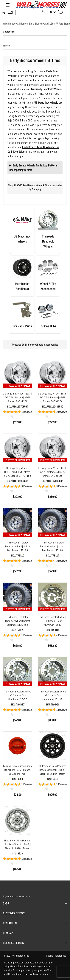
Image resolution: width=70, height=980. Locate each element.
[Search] (43, 11)
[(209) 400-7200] (4, 12)
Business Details (35, 943)
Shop (35, 903)
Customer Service (35, 913)
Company (35, 933)
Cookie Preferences (56, 956)
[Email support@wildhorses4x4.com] (10, 12)
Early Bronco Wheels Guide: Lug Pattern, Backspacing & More (33, 168)
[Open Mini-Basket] (62, 12)
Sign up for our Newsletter (16, 896)
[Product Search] (31, 12)
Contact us (35, 923)
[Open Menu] (7, 5)
